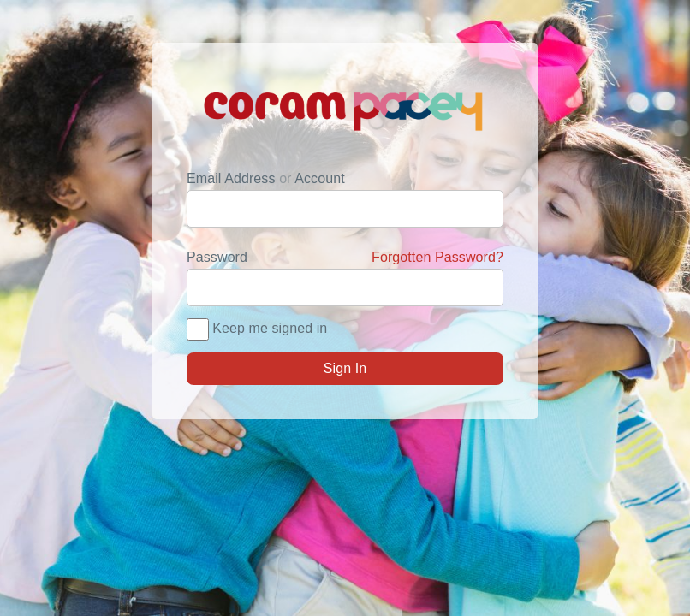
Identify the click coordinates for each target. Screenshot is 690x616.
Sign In (345, 368)
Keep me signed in (270, 328)
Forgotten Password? (437, 257)
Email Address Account (266, 178)
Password (345, 258)
